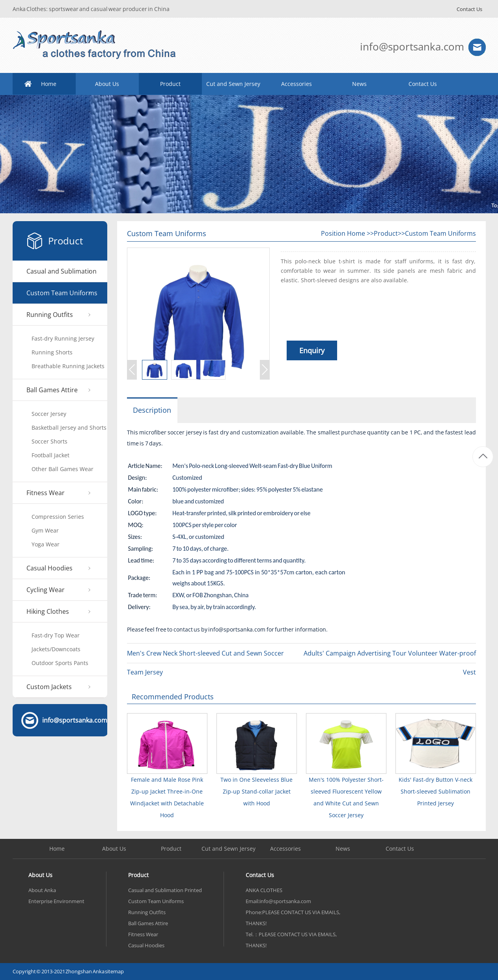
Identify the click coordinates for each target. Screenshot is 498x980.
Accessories (297, 84)
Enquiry (312, 350)
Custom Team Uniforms (62, 293)
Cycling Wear (46, 590)
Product (170, 84)
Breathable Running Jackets (68, 366)
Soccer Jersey (49, 414)
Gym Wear (45, 530)
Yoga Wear (46, 544)
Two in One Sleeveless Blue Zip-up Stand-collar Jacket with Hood (256, 791)
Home (49, 84)
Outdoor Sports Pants (60, 663)
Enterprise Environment (56, 901)
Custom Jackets (49, 687)
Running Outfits (50, 315)
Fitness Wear (46, 493)
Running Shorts (52, 352)
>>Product (382, 233)
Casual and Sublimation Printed (62, 275)
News (359, 84)
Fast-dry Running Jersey (63, 338)
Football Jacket (50, 455)
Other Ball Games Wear (62, 469)
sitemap (114, 971)
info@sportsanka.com (412, 47)
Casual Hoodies (49, 568)
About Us (107, 84)
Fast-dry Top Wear (56, 635)
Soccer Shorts (49, 441)
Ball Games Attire (52, 390)
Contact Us (469, 9)
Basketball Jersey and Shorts (69, 428)
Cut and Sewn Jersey (233, 84)
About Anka (42, 890)
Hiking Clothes (48, 611)
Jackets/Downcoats (56, 649)
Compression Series (58, 517)
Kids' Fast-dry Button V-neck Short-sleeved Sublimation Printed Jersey (436, 791)
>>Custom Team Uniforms (437, 233)
